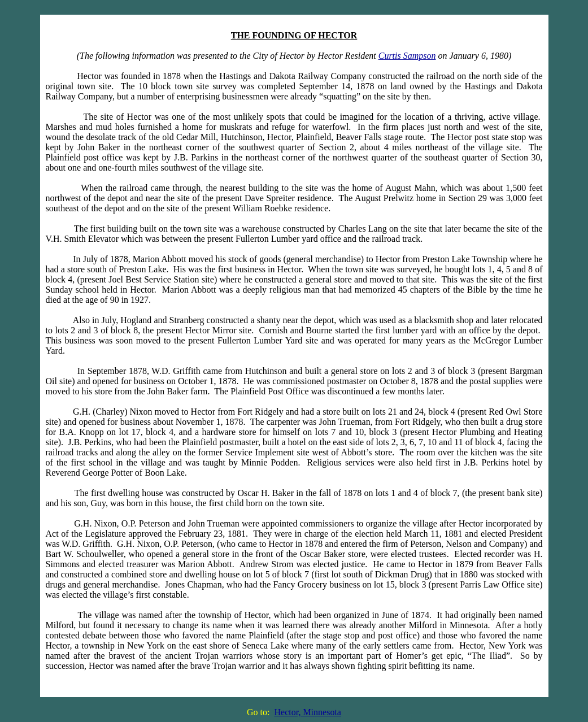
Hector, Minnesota (308, 712)
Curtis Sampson (407, 56)
